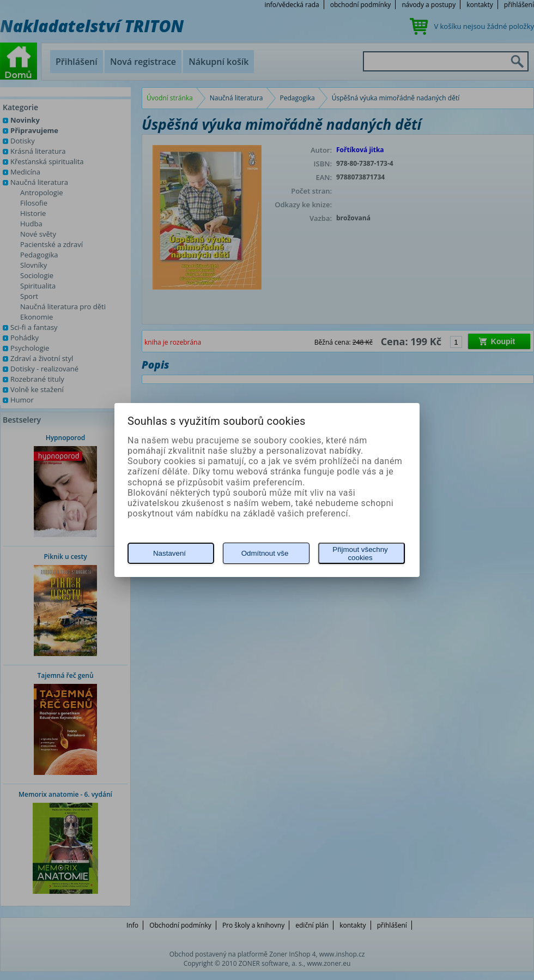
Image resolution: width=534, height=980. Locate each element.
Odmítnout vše (265, 553)
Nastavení (169, 553)
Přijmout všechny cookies (360, 554)
